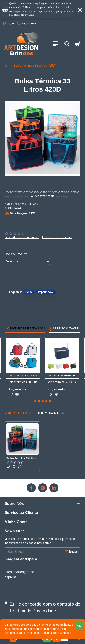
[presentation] (39, 589)
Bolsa (29, 292)
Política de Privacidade (57, 633)
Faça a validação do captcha (19, 575)
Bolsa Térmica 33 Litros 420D (22, 458)
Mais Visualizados (51, 413)
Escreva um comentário (57, 237)
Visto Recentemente (19, 413)
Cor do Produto (16, 254)
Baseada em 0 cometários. (22, 237)
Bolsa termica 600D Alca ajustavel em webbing (24, 382)
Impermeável (46, 292)
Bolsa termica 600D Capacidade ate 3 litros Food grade (63, 382)
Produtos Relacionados (27, 329)
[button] (35, 401)
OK (79, 626)
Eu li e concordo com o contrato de (42, 608)
